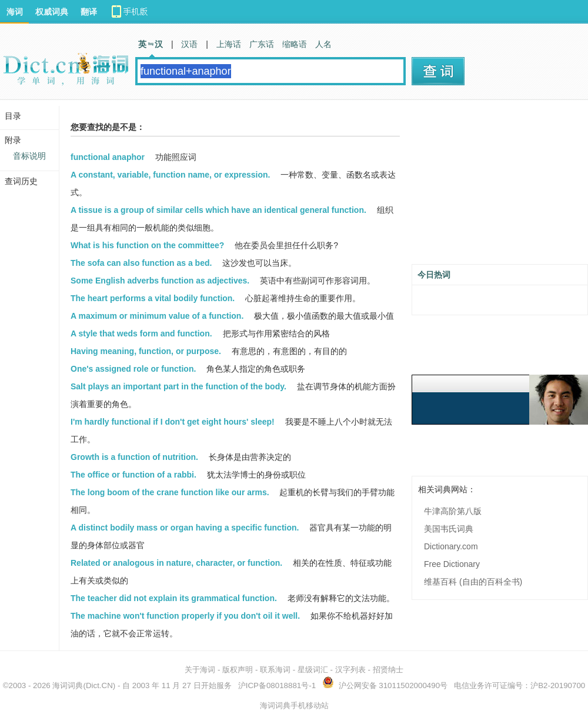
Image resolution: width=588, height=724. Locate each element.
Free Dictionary (452, 564)
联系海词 (275, 670)
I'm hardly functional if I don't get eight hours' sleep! (173, 422)
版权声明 (238, 670)
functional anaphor (108, 157)
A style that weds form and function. (141, 333)
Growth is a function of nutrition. (134, 457)
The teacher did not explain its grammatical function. (174, 598)
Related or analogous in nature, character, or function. (176, 563)
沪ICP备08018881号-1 (277, 685)
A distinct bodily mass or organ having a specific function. (185, 528)
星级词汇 (313, 670)
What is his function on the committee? (147, 245)
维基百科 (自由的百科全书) (473, 582)
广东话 (262, 44)
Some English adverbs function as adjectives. (160, 281)
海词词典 (68, 685)
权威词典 (52, 12)
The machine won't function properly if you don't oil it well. (185, 616)
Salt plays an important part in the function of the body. (178, 386)
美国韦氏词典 (449, 529)
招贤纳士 (388, 670)
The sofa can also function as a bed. (141, 263)
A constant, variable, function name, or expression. (170, 175)
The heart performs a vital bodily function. (153, 298)
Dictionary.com (451, 546)
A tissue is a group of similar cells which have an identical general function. (218, 210)
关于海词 (200, 670)
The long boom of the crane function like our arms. (170, 492)
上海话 (229, 44)
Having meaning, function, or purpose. (146, 351)
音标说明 (29, 156)
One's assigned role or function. (133, 369)
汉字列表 (350, 670)
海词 (15, 12)
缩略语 (295, 44)
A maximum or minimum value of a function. (157, 316)
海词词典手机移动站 (294, 705)
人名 (323, 44)
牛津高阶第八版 (453, 511)
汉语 (189, 44)
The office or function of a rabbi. (133, 475)
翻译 (89, 12)
